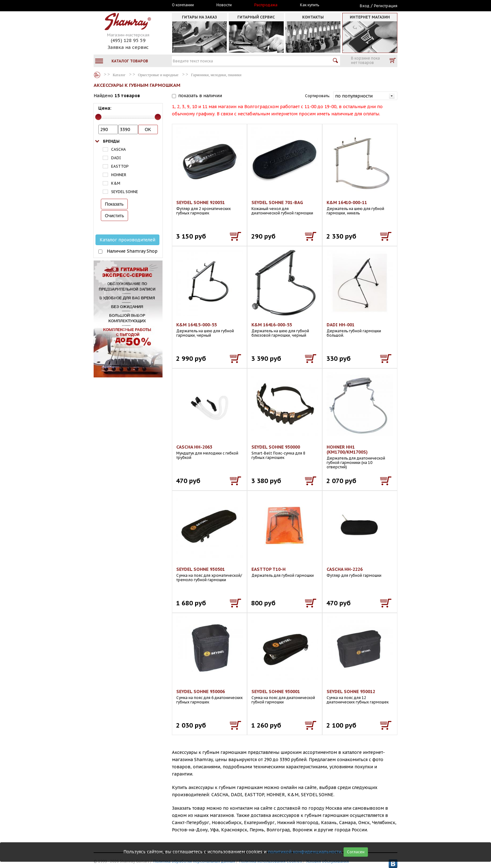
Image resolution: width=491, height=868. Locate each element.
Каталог (97, 75)
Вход (365, 6)
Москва (122, 5)
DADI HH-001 (341, 325)
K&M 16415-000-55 (196, 325)
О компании (183, 5)
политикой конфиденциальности (305, 852)
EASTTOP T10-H (269, 569)
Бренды (111, 141)
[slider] (98, 117)
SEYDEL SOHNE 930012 (351, 692)
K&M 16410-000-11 (347, 203)
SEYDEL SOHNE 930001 (276, 692)
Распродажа (266, 5)
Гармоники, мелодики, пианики (216, 75)
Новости (224, 5)
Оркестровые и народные (158, 75)
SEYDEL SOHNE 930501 (201, 569)
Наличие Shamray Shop (132, 251)
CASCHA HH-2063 (194, 447)
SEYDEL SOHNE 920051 (201, 203)
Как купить (310, 5)
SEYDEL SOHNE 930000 (276, 447)
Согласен (356, 852)
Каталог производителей (127, 240)
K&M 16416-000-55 (272, 325)
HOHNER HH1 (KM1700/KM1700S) (347, 450)
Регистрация (386, 6)
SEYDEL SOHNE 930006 (201, 692)
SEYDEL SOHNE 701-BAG (277, 203)
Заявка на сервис (128, 47)
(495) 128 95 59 (128, 40)
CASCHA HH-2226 (345, 569)
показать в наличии (200, 96)
